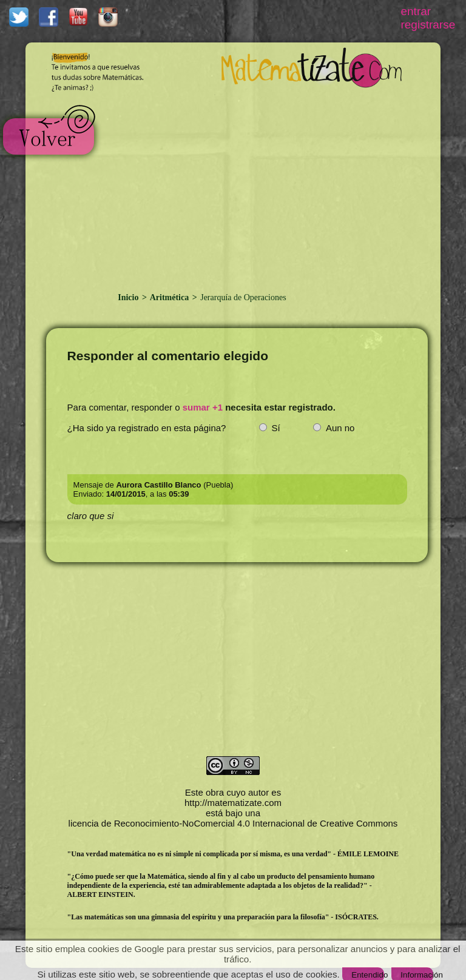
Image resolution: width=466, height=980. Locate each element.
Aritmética (170, 297)
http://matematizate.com (233, 803)
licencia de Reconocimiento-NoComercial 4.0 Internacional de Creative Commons (233, 823)
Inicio (129, 297)
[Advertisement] (258, 187)
